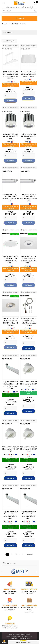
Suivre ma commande (15, 634)
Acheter (11, 101)
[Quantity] (11, 95)
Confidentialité (28, 636)
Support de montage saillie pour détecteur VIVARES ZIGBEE (28, 74)
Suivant (30, 554)
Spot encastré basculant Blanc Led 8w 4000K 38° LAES (28, 449)
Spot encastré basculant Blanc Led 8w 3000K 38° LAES (11, 449)
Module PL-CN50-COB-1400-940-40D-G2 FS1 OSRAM (28, 136)
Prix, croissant (9, 32)
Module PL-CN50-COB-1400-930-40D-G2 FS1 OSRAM (11, 136)
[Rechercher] (20, 11)
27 (22, 554)
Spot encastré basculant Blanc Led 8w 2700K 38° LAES (28, 384)
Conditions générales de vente (15, 636)
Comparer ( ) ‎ (9, 41)
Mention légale (25, 634)
